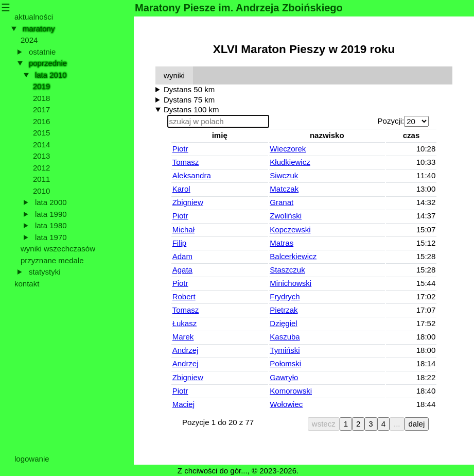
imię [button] (220, 135)
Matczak (284, 189)
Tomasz (186, 162)
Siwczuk (284, 175)
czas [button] (411, 135)
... (397, 424)
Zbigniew (188, 202)
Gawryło (284, 377)
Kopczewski (290, 229)
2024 (29, 40)
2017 (41, 109)
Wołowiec (286, 404)
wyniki (174, 75)
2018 (41, 98)
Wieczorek (288, 149)
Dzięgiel (283, 323)
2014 (41, 144)
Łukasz (185, 323)
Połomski (285, 363)
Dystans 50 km (189, 89)
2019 (41, 86)
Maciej (183, 404)
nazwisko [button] (327, 135)
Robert (184, 296)
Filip (180, 243)
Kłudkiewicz (290, 162)
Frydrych (285, 296)
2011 (41, 179)
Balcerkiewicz (293, 256)
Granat (282, 202)
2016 (41, 121)
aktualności (34, 17)
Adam (182, 256)
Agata (182, 270)
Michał (183, 229)
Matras (282, 243)
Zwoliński (286, 216)
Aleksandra (192, 175)
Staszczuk (287, 270)
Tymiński (285, 350)
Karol (181, 189)
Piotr (180, 149)
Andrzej (186, 350)
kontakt (27, 284)
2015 (41, 133)
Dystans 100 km (191, 109)
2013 (41, 156)
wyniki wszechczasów (58, 249)
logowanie (32, 459)
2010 (41, 191)
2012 (41, 168)
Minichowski (291, 283)
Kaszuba (285, 337)
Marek (183, 337)
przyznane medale (52, 260)
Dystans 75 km (189, 100)
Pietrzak (284, 310)
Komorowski (291, 391)
